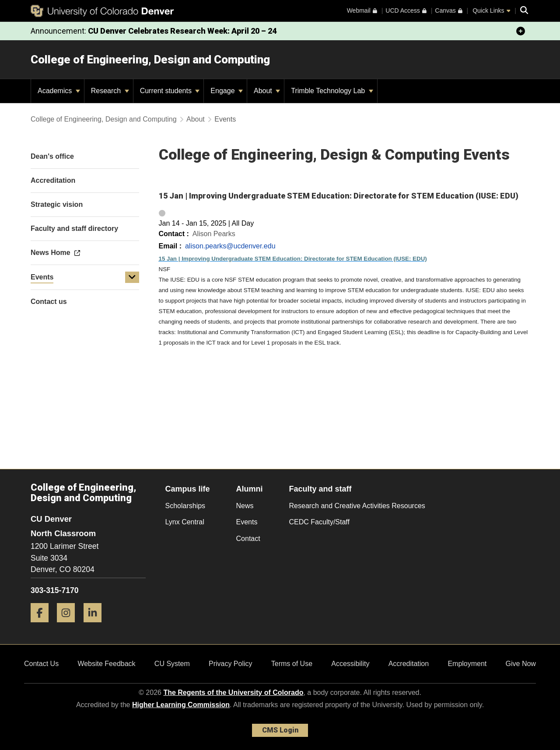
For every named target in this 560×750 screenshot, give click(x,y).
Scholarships (185, 506)
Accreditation (409, 664)
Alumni (250, 489)
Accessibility (350, 664)
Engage (227, 91)
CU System (172, 664)
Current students (170, 91)
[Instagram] (69, 626)
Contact (248, 539)
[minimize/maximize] (521, 31)
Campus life (188, 489)
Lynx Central (185, 522)
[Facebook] (43, 626)
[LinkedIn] (96, 626)
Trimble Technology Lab (332, 91)
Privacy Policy (231, 664)
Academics (59, 91)
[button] (132, 277)
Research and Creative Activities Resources (357, 506)
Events (42, 277)
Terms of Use (292, 664)
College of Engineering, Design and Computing (150, 59)
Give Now (521, 664)
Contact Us (41, 664)
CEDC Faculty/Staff (319, 522)
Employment (467, 664)
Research (110, 91)
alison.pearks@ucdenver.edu (230, 246)
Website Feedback (106, 664)
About (267, 91)
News (245, 506)
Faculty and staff (320, 489)
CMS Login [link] (280, 730)
